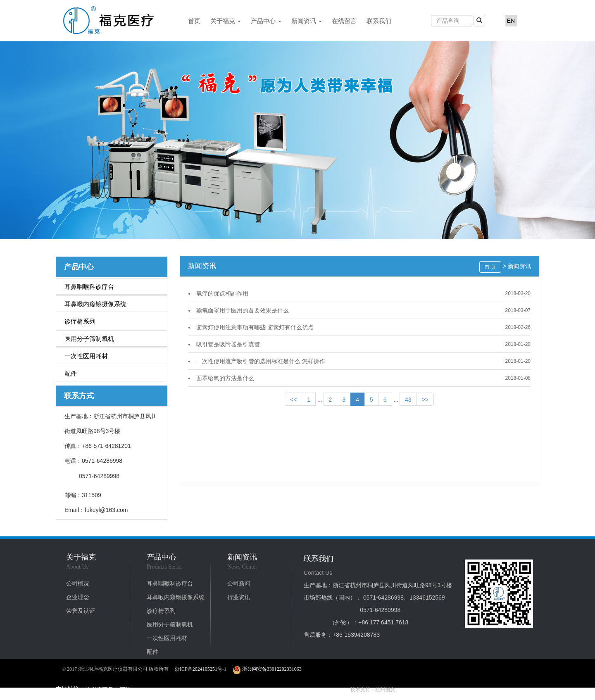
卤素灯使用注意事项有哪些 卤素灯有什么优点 (255, 327)
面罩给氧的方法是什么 (225, 378)
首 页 (490, 267)
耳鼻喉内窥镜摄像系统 (95, 304)
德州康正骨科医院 (108, 690)
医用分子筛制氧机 (89, 339)
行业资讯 (239, 597)
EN (511, 21)
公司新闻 (239, 583)
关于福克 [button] (226, 21)
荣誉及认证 (81, 611)
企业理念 (78, 597)
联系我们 (379, 21)
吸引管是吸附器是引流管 (228, 344)
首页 (194, 21)
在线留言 (344, 21)
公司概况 (78, 583)
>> (425, 400)
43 (408, 400)
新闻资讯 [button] (307, 21)
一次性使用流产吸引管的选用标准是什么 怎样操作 (261, 361)
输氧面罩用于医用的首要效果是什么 (243, 310)
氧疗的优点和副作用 (222, 293)
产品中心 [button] (266, 21)
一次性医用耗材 (86, 356)
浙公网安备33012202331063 (267, 669)
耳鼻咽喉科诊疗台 (89, 287)
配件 (71, 373)
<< (293, 400)
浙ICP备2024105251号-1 (201, 669)
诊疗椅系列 (80, 321)
